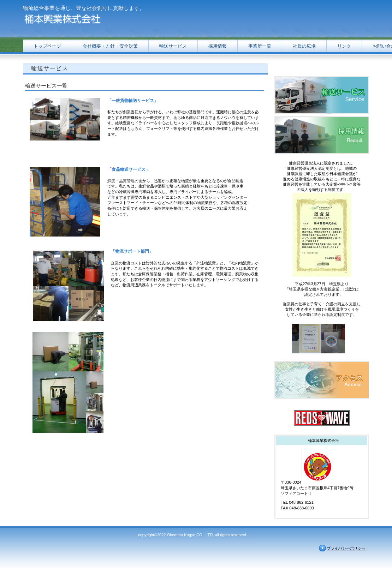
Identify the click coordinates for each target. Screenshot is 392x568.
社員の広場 (304, 46)
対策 (110, 46)
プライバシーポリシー (346, 548)
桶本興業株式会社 (94, 19)
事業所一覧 (260, 46)
